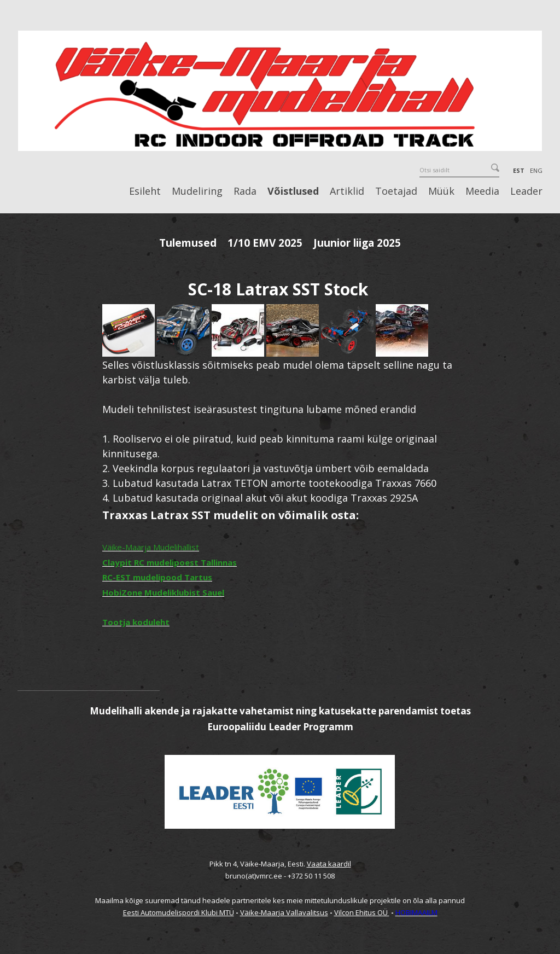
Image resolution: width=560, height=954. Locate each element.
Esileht (145, 191)
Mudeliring (197, 191)
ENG (536, 170)
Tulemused (188, 243)
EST (519, 170)
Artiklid (347, 191)
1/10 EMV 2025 (265, 243)
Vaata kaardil (329, 864)
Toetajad (396, 191)
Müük (441, 191)
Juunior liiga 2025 (357, 243)
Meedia (482, 191)
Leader (526, 191)
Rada (245, 191)
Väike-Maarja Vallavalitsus (284, 912)
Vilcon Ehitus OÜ (362, 912)
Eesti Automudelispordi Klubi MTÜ (179, 912)
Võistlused (293, 191)
